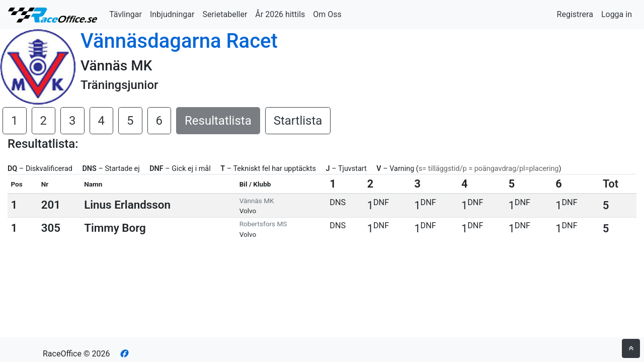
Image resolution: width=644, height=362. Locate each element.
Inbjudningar (172, 14)
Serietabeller (225, 14)
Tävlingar (126, 14)
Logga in (617, 14)
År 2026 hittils (280, 14)
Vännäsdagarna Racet (179, 41)
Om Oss (327, 14)
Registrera (575, 14)
